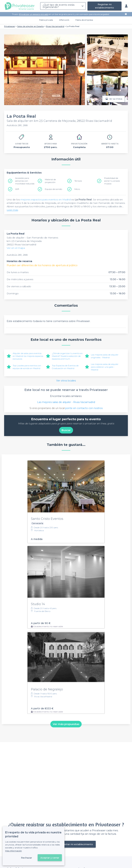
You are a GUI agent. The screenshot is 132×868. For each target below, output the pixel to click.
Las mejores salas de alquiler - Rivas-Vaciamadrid (66, 402)
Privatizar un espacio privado (34, 14)
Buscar (66, 430)
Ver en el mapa (16, 248)
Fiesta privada (46, 20)
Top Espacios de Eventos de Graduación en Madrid (65, 367)
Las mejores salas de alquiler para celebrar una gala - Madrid (105, 367)
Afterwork (64, 20)
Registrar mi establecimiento (104, 6)
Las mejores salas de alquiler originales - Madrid (105, 356)
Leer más (12, 210)
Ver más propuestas (66, 724)
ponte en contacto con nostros (84, 408)
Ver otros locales (66, 381)
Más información (13, 851)
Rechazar (26, 858)
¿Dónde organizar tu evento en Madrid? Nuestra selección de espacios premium (67, 356)
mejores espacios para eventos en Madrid (46, 200)
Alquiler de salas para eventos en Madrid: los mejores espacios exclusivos (28, 356)
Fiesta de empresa (84, 20)
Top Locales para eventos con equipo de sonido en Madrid (27, 367)
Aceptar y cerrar (50, 858)
